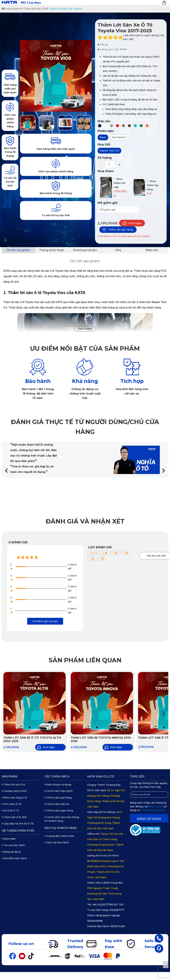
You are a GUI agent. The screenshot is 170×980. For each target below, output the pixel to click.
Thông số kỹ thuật (52, 250)
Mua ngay (132, 223)
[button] (164, 471)
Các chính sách (57, 776)
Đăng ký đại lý (11, 852)
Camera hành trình (14, 791)
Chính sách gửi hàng (58, 798)
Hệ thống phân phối (18, 831)
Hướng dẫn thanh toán (59, 836)
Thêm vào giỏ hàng (118, 230)
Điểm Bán (9, 839)
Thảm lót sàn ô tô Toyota (65, 9)
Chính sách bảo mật (153, 810)
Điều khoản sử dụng (58, 785)
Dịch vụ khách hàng (61, 828)
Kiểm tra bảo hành (57, 843)
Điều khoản (156, 806)
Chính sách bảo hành (59, 791)
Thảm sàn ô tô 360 (14, 817)
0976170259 (117, 926)
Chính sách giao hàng (59, 811)
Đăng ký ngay (149, 819)
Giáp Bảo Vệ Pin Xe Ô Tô (18, 824)
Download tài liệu (85, 250)
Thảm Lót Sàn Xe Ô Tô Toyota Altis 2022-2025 (32, 740)
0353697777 (117, 910)
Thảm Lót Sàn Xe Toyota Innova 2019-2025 (101, 740)
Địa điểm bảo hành (14, 858)
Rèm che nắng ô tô (14, 798)
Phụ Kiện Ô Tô (12, 804)
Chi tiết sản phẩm (18, 250)
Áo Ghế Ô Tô (10, 811)
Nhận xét (152, 250)
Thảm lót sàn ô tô (35, 9)
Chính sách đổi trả (57, 804)
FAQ (118, 250)
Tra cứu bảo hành (13, 845)
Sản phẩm (14, 9)
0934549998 (95, 921)
